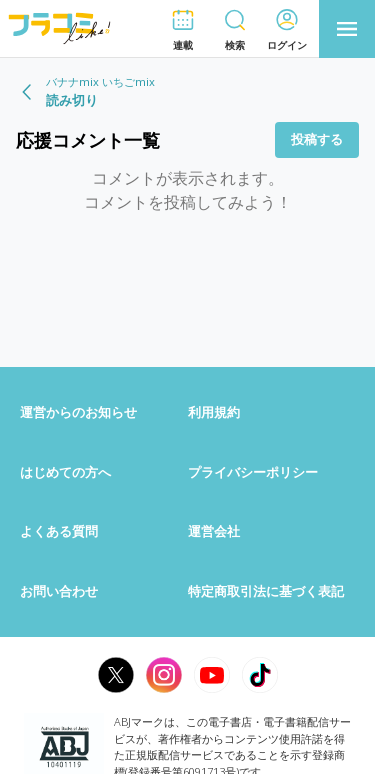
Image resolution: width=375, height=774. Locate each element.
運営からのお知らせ (78, 412)
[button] (183, 29)
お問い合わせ (59, 591)
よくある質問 (59, 531)
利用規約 (214, 412)
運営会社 (214, 531)
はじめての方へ (65, 472)
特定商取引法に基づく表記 (266, 591)
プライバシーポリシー (253, 472)
